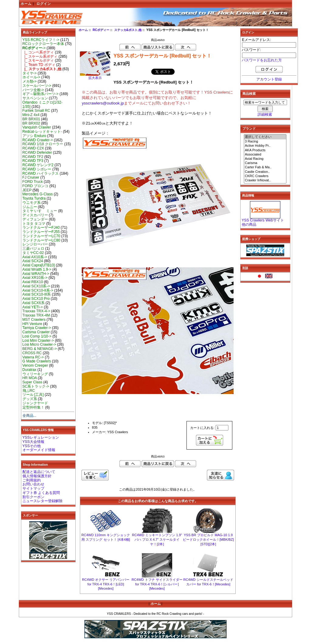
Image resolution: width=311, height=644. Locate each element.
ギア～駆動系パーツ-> (41, 94)
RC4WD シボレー (37, 169)
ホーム (26, 4)
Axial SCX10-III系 (37, 294)
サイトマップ (33, 488)
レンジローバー (35, 244)
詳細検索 (265, 115)
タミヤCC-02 (33, 253)
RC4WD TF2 (33, 157)
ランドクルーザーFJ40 (41, 228)
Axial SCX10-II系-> (38, 290)
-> (34, 48)
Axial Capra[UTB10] (39, 265)
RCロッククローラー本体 (43, 44)
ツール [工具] (33, 395)
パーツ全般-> (33, 90)
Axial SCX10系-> (36, 286)
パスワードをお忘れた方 (262, 60)
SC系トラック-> (36, 386)
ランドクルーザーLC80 (41, 240)
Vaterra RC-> (33, 357)
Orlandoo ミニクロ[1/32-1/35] (43, 104)
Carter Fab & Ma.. (265, 167)
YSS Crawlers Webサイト (263, 220)
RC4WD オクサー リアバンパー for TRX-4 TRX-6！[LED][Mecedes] (106, 584)
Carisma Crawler (36, 332)
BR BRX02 (31, 123)
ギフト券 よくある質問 (41, 493)
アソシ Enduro (34, 136)
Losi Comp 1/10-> (37, 336)
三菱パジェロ (33, 248)
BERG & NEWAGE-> (40, 349)
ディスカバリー (35, 215)
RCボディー (101, 30)
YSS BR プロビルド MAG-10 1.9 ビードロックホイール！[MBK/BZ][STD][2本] (208, 540)
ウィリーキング (35, 374)
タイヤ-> (30, 73)
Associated (265, 155)
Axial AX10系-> (35, 257)
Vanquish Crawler (37, 127)
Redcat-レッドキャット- (42, 132)
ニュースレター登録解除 (43, 501)
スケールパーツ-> (37, 86)
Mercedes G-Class (38, 194)
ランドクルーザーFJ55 (41, 232)
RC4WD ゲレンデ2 (38, 165)
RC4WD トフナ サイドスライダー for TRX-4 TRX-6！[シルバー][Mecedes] (157, 584)
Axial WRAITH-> (36, 274)
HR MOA (30, 378)
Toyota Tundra (34, 198)
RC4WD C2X (33, 148)
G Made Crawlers (37, 361)
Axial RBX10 (33, 282)
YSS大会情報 (33, 442)
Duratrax (29, 370)
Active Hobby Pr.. (265, 146)
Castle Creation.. (265, 172)
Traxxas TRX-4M (36, 315)
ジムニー (30, 207)
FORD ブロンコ (36, 186)
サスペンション (35, 98)
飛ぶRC (29, 391)
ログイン (44, 4)
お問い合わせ (33, 484)
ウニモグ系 (32, 203)
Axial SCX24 (33, 261)
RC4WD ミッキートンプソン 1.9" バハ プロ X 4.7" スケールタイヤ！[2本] (157, 540)
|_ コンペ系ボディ (38, 52)
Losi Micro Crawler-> (39, 344)
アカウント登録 (269, 79)
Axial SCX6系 (34, 303)
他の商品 (249, 224)
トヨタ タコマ (34, 224)
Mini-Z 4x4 (31, 115)
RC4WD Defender (37, 152)
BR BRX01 (31, 119)
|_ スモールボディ (38, 60)
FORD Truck (33, 182)
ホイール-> (31, 77)
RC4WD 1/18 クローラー (43, 144)
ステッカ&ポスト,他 (128, 30)
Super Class (32, 382)
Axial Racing (265, 159)
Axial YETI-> (33, 307)
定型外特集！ (33, 407)
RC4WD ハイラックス (41, 173)
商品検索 (249, 94)
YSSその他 (32, 446)
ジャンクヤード (35, 403)
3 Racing (265, 142)
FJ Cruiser (31, 177)
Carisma (265, 163)
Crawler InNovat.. (265, 180)
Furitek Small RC (36, 111)
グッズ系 (30, 399)
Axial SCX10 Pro (36, 299)
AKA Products (265, 150)
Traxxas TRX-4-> (36, 311)
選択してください (265, 137)
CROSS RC (32, 353)
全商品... (29, 416)
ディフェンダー (35, 219)
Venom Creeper (35, 365)
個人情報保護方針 (37, 476)
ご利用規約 (32, 480)
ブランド (249, 128)
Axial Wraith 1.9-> (37, 269)
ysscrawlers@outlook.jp (103, 103)
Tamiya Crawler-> (37, 328)
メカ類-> (30, 81)
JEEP (27, 190)
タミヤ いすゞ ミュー (40, 211)
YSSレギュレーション (41, 437)
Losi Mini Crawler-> (38, 341)
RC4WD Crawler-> (38, 140)
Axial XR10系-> (35, 278)
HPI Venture (32, 324)
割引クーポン (33, 497)
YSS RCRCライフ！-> (41, 40)
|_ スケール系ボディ (40, 57)
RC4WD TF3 (33, 161)
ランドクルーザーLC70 (41, 236)
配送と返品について (39, 472)
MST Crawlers (34, 320)
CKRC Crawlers (265, 176)
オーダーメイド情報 (39, 450)
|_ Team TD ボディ (39, 65)
